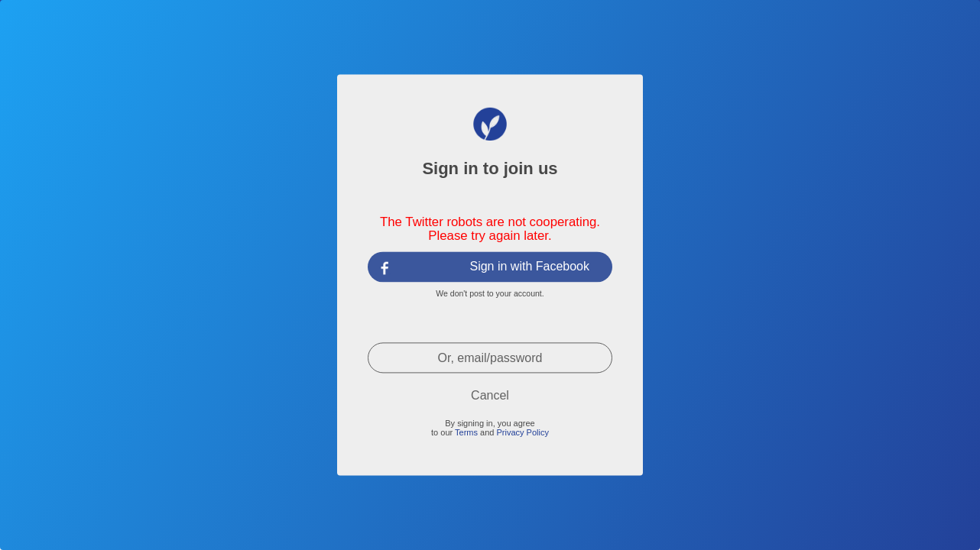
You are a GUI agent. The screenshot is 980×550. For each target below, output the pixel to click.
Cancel (490, 395)
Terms (466, 432)
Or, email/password (490, 358)
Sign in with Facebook (529, 266)
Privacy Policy (522, 432)
